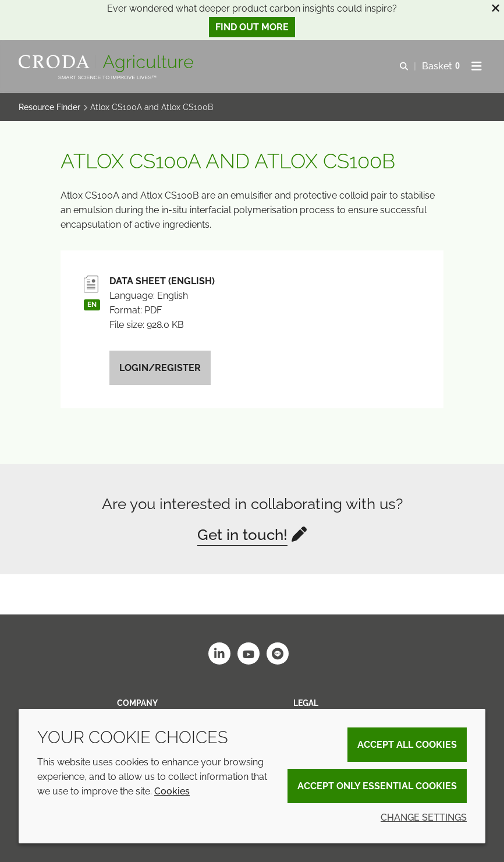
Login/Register (160, 368)
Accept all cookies (407, 745)
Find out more (252, 27)
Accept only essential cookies (377, 786)
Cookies (172, 791)
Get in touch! (242, 535)
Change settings (424, 817)
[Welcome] (107, 63)
